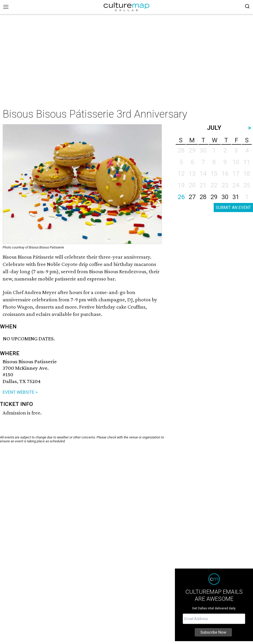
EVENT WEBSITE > (20, 392)
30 (225, 197)
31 (236, 197)
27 (192, 197)
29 (214, 197)
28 (203, 197)
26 (181, 197)
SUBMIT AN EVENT (233, 208)
